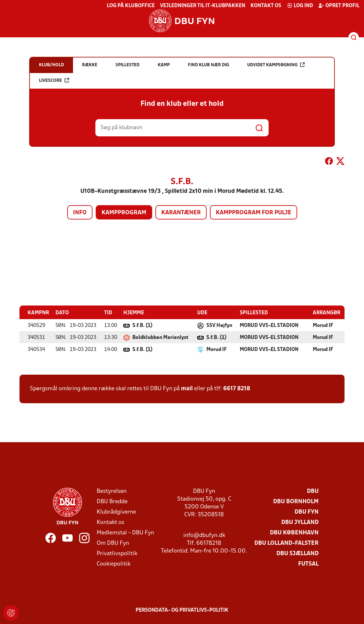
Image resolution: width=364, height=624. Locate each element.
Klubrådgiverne (116, 512)
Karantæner (181, 213)
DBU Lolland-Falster (286, 543)
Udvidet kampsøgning (276, 65)
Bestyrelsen (112, 491)
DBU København (294, 533)
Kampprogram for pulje (254, 213)
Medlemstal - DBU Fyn (125, 533)
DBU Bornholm (296, 501)
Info (80, 213)
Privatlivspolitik (117, 553)
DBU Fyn (307, 512)
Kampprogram (124, 213)
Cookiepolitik (114, 564)
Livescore (54, 80)
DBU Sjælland (297, 553)
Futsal (308, 564)
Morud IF (323, 325)
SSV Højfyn (219, 325)
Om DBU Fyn (113, 543)
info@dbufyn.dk (204, 535)
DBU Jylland (300, 522)
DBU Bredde (112, 501)
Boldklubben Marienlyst (160, 337)
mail (187, 388)
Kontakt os (266, 6)
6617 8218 (237, 388)
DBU (313, 491)
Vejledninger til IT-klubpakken (203, 6)
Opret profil (339, 6)
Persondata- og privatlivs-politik (182, 610)
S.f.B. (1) (142, 325)
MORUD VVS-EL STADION (269, 325)
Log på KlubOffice (131, 6)
